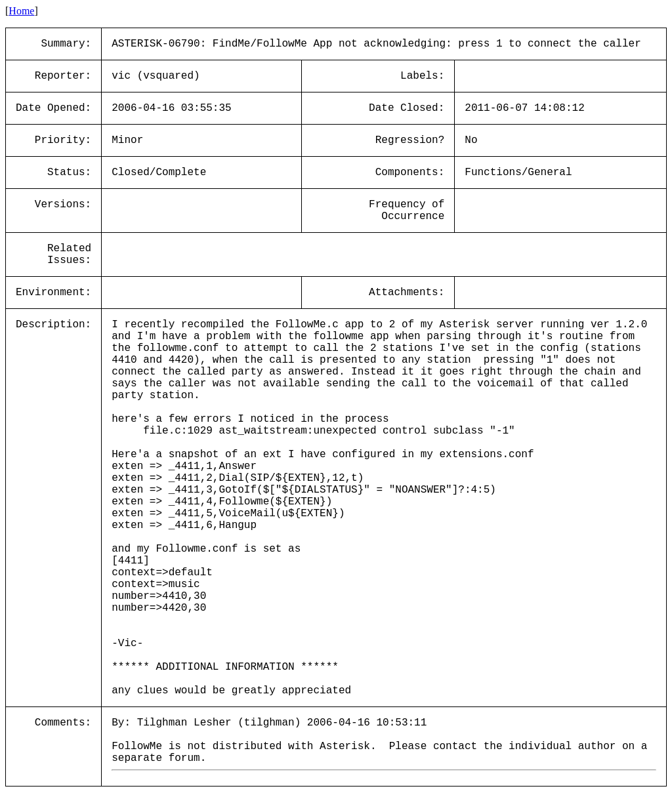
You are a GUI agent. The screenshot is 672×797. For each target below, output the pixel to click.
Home (21, 11)
